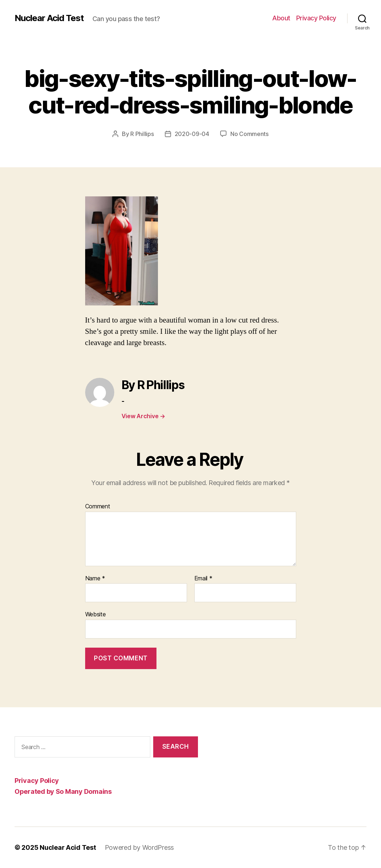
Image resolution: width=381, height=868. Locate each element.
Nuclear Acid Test (49, 18)
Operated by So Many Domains (63, 791)
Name (95, 579)
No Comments (249, 134)
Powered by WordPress (140, 847)
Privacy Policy (316, 18)
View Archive (143, 416)
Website (96, 614)
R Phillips (142, 134)
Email (203, 579)
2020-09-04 (192, 134)
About (281, 18)
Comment (98, 507)
